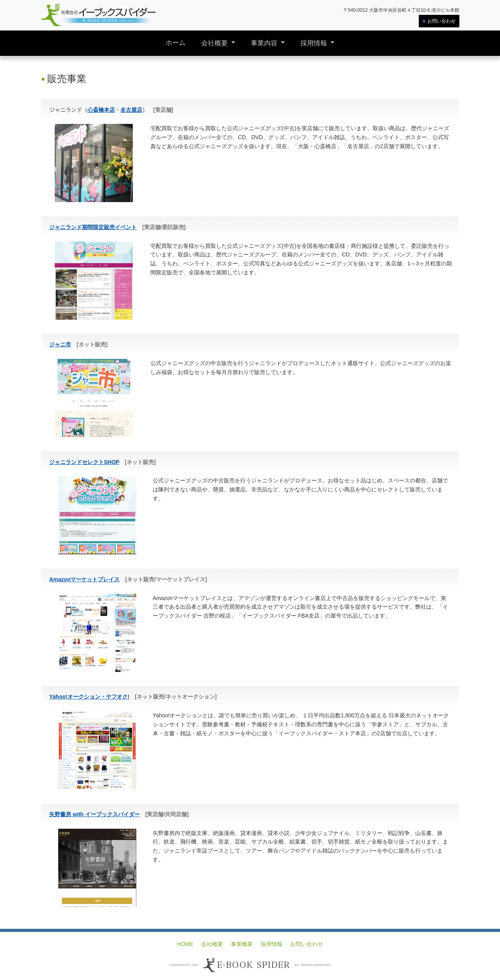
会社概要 (215, 43)
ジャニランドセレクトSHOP (84, 462)
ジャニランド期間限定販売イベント (93, 227)
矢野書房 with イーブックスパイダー (95, 814)
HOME (185, 944)
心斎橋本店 (101, 110)
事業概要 (242, 944)
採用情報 (315, 43)
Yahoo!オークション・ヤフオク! (89, 697)
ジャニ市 (60, 344)
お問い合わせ (441, 21)
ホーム (176, 43)
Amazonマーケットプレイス (84, 579)
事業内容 (265, 43)
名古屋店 (131, 110)
